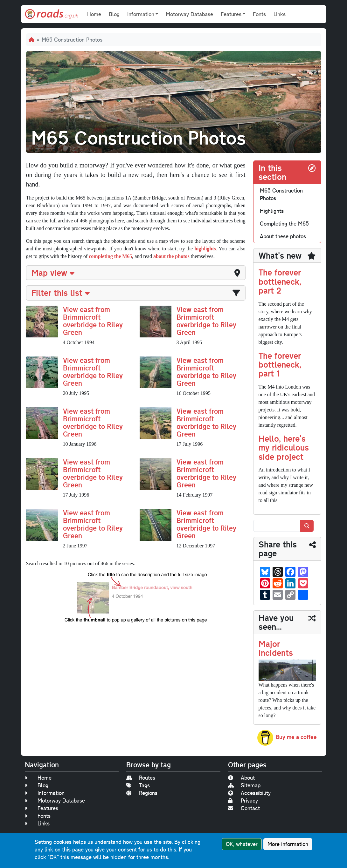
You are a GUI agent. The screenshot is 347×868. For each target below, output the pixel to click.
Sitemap (244, 785)
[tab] (136, 273)
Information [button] (141, 14)
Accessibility (249, 793)
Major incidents (276, 648)
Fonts (259, 14)
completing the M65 (110, 256)
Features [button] (231, 14)
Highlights (272, 211)
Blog (114, 14)
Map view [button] (53, 272)
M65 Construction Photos (281, 194)
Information (45, 793)
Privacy (243, 800)
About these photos (283, 236)
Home (94, 14)
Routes (141, 778)
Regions (142, 793)
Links (280, 14)
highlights (205, 249)
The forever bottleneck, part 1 (280, 364)
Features (42, 808)
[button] (42, 321)
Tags (138, 785)
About (241, 778)
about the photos (171, 256)
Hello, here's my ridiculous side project (284, 447)
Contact (244, 808)
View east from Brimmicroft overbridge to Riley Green (93, 321)
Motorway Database (189, 14)
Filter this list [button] (61, 292)
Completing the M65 (284, 224)
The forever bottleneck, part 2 (280, 281)
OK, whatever (242, 844)
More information (288, 844)
